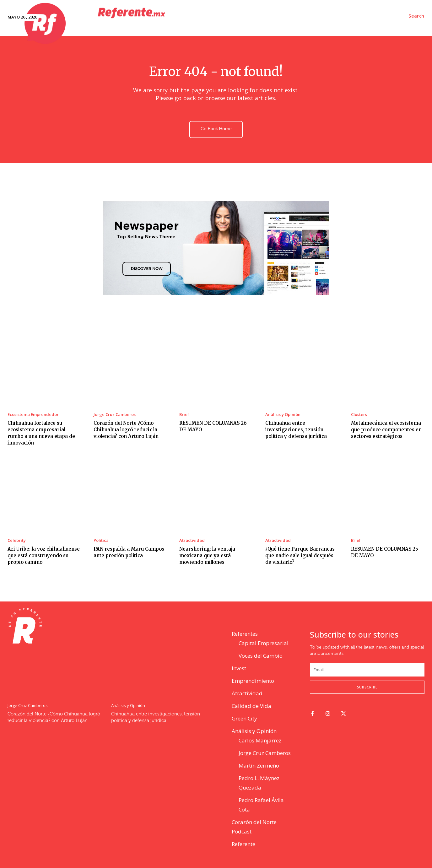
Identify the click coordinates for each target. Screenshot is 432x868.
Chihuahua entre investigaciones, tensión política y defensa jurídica (296, 430)
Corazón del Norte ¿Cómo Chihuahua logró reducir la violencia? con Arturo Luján (126, 430)
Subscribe (367, 687)
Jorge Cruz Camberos (115, 415)
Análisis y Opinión (283, 415)
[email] (367, 670)
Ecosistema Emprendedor (33, 415)
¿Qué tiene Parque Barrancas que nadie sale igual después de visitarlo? (300, 556)
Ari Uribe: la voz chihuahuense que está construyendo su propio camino (44, 556)
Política (101, 541)
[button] (416, 16)
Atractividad (192, 541)
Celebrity (17, 541)
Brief (184, 415)
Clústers (359, 415)
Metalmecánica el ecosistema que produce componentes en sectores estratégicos (386, 430)
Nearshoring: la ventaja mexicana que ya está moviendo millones (207, 556)
